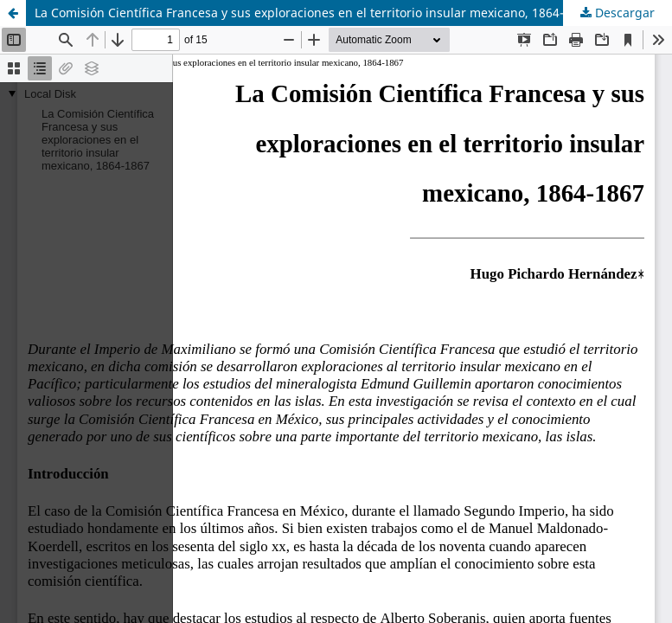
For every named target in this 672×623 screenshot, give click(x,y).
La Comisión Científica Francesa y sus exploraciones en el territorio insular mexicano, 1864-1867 (313, 13)
